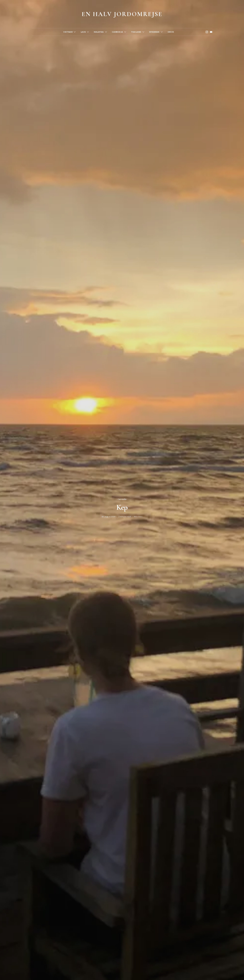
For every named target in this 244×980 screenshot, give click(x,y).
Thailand (136, 32)
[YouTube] (211, 32)
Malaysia (99, 32)
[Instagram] (207, 32)
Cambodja (117, 32)
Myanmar (154, 32)
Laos (83, 32)
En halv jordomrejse (122, 14)
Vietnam (68, 32)
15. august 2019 (108, 517)
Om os (171, 32)
